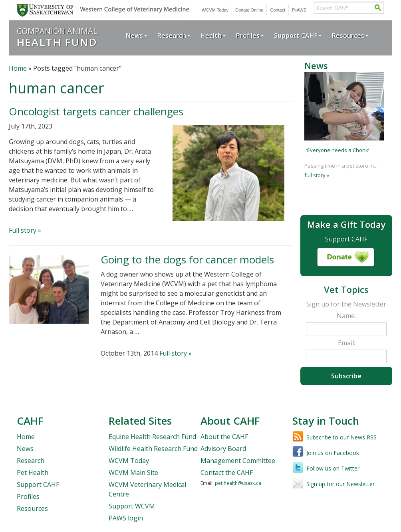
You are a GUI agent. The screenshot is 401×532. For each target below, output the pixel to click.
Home (18, 68)
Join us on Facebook (333, 453)
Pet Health (33, 473)
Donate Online (249, 10)
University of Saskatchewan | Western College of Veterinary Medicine (102, 10)
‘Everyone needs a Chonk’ (338, 150)
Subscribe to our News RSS (341, 437)
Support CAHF (296, 36)
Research (172, 36)
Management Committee (238, 461)
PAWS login (126, 518)
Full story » (25, 230)
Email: (346, 343)
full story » (317, 175)
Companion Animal (57, 37)
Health (211, 36)
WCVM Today (215, 10)
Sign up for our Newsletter (340, 484)
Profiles (248, 36)
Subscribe (346, 376)
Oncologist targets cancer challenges (96, 111)
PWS (299, 10)
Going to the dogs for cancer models (187, 259)
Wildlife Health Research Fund (153, 449)
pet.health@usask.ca (238, 483)
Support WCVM (132, 506)
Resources (348, 36)
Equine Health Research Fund (152, 437)
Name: (346, 316)
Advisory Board (223, 449)
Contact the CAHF (227, 473)
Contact (278, 10)
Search (378, 8)
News (134, 36)
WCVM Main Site (133, 473)
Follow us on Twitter (333, 468)
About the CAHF (224, 437)
